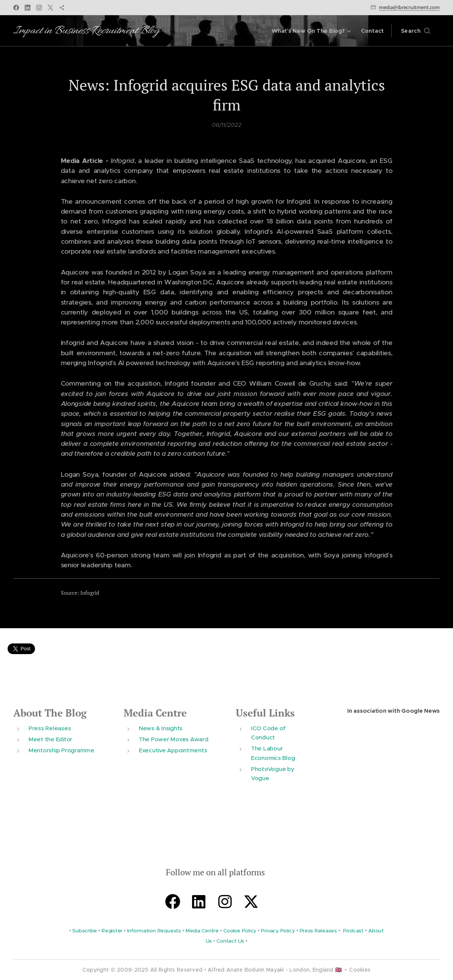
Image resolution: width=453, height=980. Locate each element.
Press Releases (50, 728)
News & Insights (161, 728)
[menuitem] (311, 31)
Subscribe (85, 931)
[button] (416, 31)
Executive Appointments (173, 750)
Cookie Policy (240, 931)
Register (112, 931)
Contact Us (230, 941)
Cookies (360, 970)
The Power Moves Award (174, 739)
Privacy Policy (278, 931)
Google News (420, 711)
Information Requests (154, 931)
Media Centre (155, 713)
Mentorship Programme (61, 750)
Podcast (353, 931)
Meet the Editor (50, 739)
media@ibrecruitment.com (409, 7)
